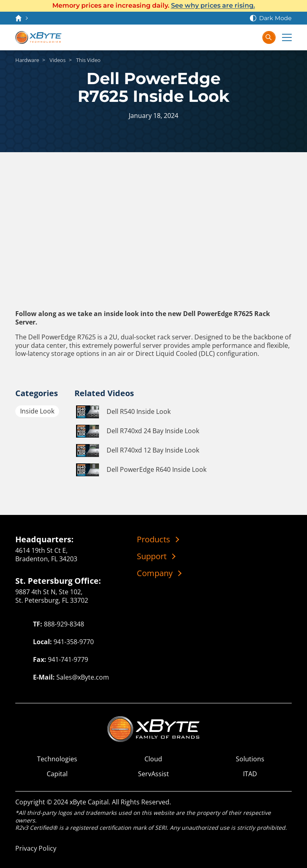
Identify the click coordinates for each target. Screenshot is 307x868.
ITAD (250, 774)
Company (155, 573)
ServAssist (153, 774)
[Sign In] (251, 37)
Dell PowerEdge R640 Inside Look (140, 470)
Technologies (57, 759)
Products (153, 539)
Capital (57, 774)
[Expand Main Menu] (287, 37)
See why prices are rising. (213, 5)
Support (152, 556)
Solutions (250, 759)
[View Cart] (235, 37)
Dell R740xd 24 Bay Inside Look (137, 431)
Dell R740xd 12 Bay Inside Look (137, 451)
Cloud (153, 759)
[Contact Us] (219, 37)
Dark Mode (275, 18)
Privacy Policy (36, 848)
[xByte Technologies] (38, 37)
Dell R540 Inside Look (123, 412)
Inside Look (37, 411)
